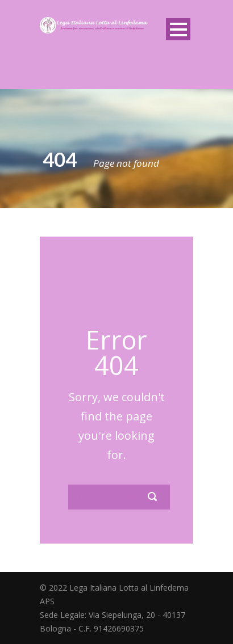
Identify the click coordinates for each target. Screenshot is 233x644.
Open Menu (178, 29)
